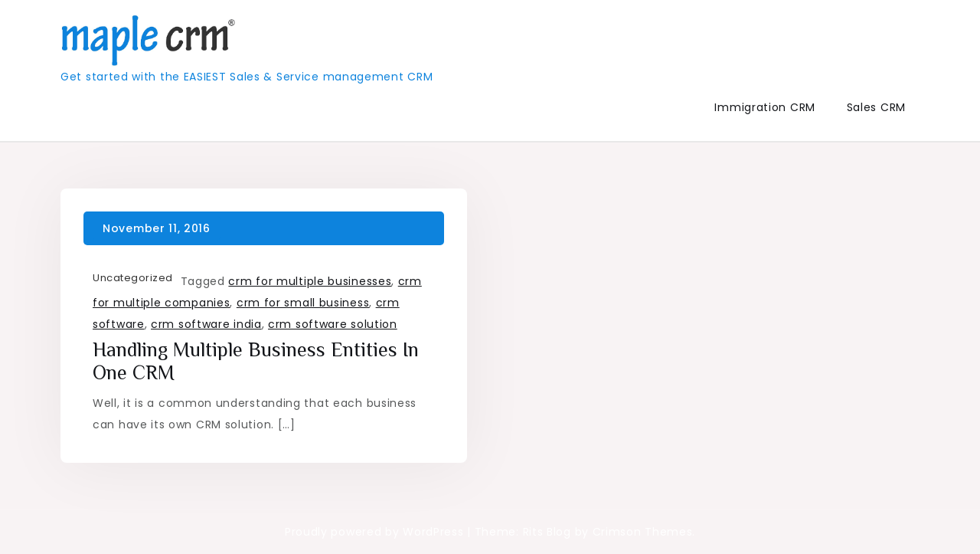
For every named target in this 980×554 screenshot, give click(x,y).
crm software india (206, 324)
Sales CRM (876, 107)
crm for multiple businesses (310, 281)
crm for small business (303, 303)
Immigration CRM (765, 107)
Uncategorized (133, 278)
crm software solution (333, 324)
